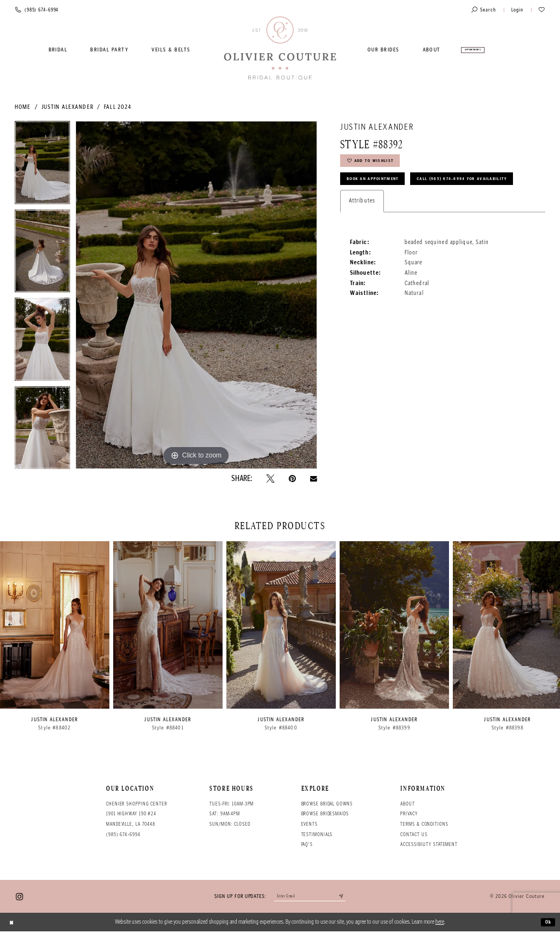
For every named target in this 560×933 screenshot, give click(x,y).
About (407, 804)
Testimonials (317, 835)
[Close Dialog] (13, 924)
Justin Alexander (68, 107)
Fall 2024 (118, 107)
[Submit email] (348, 898)
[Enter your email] (310, 898)
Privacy (409, 814)
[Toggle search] (484, 10)
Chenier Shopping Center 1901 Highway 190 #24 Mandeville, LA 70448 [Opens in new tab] (137, 814)
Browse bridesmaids (325, 814)
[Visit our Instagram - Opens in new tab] (19, 897)
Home (23, 107)
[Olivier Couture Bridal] (280, 49)
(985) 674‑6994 (123, 835)
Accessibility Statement (429, 844)
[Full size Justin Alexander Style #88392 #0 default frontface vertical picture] (196, 295)
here (440, 923)
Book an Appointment (379, 185)
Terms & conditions (424, 824)
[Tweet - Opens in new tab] (270, 479)
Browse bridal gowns (327, 804)
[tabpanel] (42, 165)
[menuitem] (58, 50)
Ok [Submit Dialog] (547, 923)
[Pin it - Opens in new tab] (292, 479)
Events (310, 824)
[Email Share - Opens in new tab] (314, 479)
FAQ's (307, 844)
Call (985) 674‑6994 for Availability (402, 207)
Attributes (362, 230)
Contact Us (414, 835)
